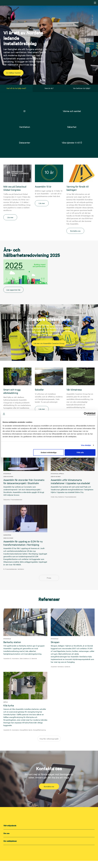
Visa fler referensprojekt (49, 746)
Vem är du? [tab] (49, 88)
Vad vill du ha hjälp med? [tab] (16, 88)
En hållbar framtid (16, 73)
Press (49, 585)
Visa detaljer (86, 445)
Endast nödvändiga (49, 452)
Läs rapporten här (16, 297)
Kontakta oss (49, 794)
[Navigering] (95, 3)
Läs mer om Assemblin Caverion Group (49, 350)
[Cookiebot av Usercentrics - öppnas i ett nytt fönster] (85, 414)
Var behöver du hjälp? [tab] (82, 88)
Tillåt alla (80, 452)
